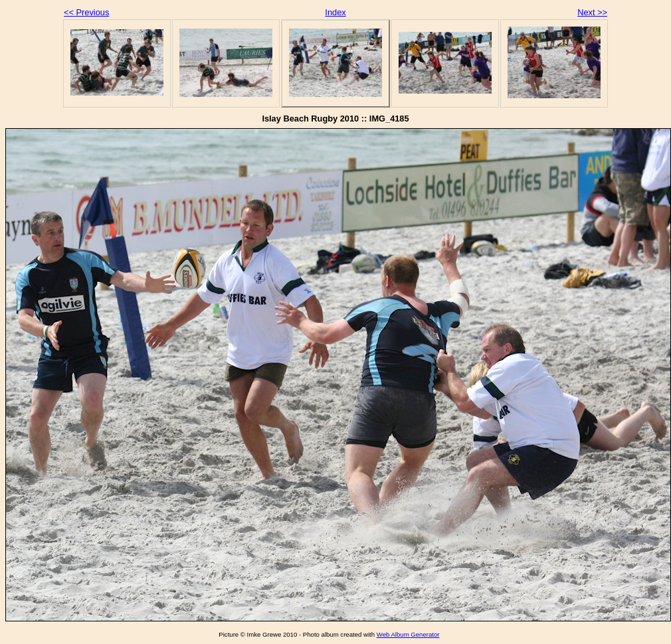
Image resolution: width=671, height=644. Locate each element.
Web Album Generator (408, 634)
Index (335, 12)
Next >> (592, 12)
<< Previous (86, 12)
